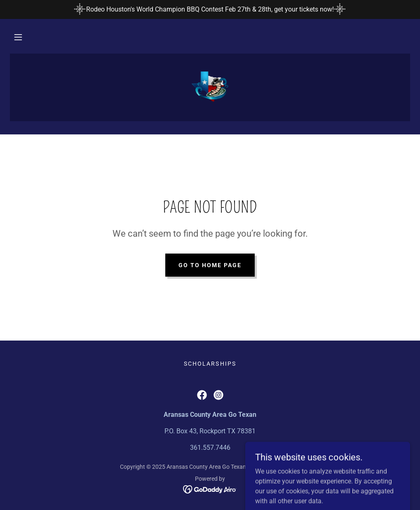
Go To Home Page (210, 265)
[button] (18, 37)
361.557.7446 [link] (210, 448)
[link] (210, 87)
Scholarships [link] (210, 364)
